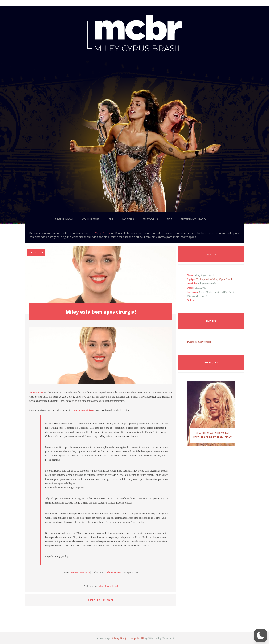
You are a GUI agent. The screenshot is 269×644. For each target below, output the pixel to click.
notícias (128, 219)
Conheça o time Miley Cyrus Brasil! (214, 279)
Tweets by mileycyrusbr (199, 342)
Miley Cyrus (103, 233)
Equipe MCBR (137, 638)
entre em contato (193, 219)
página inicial (64, 219)
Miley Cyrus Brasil (108, 586)
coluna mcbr (91, 219)
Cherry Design (120, 638)
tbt (111, 219)
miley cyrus (150, 219)
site (169, 219)
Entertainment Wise (80, 572)
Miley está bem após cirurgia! (101, 312)
